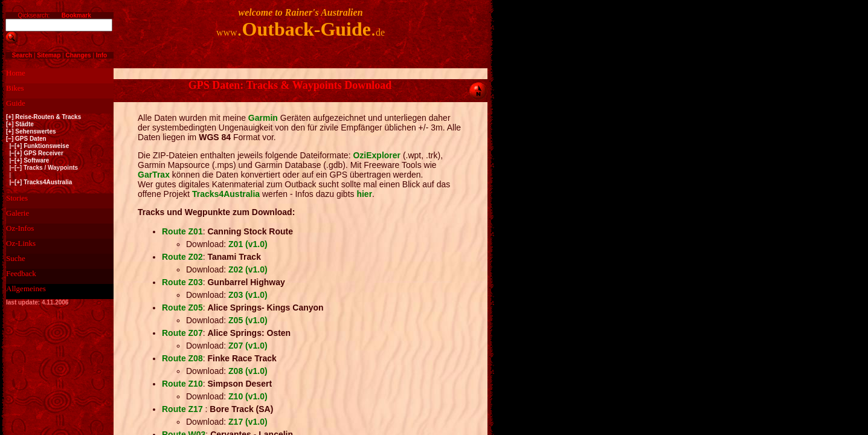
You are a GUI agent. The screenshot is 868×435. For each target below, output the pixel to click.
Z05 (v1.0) (248, 320)
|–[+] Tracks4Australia (39, 182)
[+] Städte (20, 124)
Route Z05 (182, 308)
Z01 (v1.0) (248, 244)
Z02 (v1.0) (248, 269)
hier (364, 194)
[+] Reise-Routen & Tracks (43, 117)
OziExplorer (377, 155)
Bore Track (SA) (241, 409)
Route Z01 (182, 231)
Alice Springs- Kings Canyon (265, 308)
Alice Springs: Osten (249, 333)
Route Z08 (182, 358)
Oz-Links (21, 243)
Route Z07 (182, 333)
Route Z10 (182, 384)
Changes (78, 55)
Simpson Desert (240, 384)
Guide (16, 103)
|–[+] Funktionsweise (37, 146)
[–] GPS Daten (26, 139)
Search (22, 55)
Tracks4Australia (226, 194)
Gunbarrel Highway (246, 282)
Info (101, 55)
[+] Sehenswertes (31, 131)
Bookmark (76, 15)
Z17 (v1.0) (248, 422)
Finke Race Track (242, 358)
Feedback (21, 273)
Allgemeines (26, 288)
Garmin (262, 118)
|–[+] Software (27, 160)
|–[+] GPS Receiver (35, 153)
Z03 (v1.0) (248, 295)
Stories (17, 198)
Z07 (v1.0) (248, 346)
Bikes (15, 88)
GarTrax (154, 175)
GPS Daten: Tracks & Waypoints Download (290, 85)
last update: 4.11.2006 (37, 302)
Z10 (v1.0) (248, 396)
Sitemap (49, 55)
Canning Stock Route (250, 231)
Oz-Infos (20, 228)
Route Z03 (182, 282)
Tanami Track (234, 257)
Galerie (18, 213)
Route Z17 (184, 409)
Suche (16, 258)
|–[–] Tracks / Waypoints (42, 168)
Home (16, 73)
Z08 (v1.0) (248, 371)
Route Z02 (182, 257)
